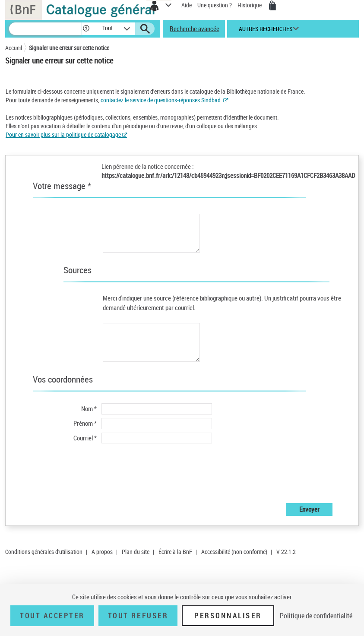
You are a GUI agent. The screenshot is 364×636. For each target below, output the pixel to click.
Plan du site (136, 552)
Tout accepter (52, 616)
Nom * (89, 408)
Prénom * (85, 423)
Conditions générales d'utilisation (44, 552)
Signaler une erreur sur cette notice (69, 48)
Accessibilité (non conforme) (234, 552)
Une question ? (215, 5)
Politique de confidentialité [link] (316, 616)
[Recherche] (45, 29)
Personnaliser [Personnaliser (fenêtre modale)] (228, 616)
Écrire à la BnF (175, 552)
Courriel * (85, 438)
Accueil (14, 48)
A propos (102, 552)
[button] (86, 29)
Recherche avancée (195, 28)
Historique (250, 5)
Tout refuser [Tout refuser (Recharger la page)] (138, 616)
